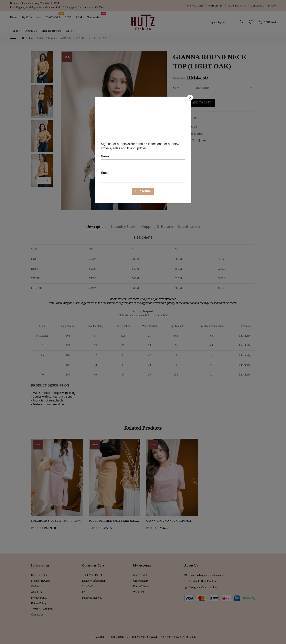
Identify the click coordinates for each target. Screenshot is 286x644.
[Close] (190, 98)
